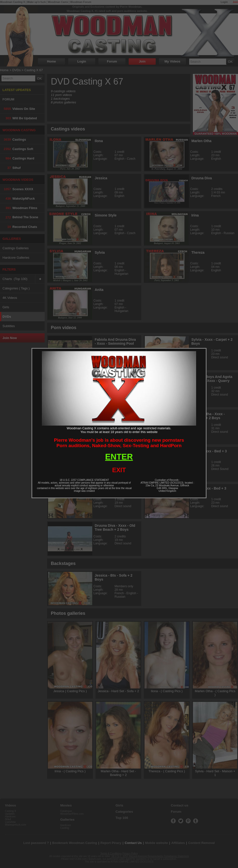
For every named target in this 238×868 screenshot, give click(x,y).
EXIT (119, 470)
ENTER (119, 457)
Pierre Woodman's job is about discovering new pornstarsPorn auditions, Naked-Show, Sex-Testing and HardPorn (119, 443)
